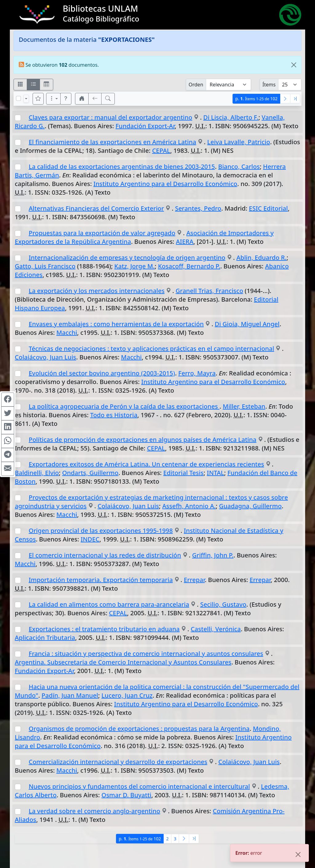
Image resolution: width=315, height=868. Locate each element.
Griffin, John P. (213, 555)
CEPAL (161, 151)
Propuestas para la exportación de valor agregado (102, 233)
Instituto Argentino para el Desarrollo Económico (165, 184)
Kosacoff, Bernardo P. (189, 266)
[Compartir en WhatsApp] (8, 441)
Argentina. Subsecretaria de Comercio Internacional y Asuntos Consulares (123, 662)
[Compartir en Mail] (8, 469)
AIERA (185, 242)
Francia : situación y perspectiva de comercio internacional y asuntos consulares (146, 654)
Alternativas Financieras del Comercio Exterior (96, 208)
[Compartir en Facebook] (8, 399)
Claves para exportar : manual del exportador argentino (110, 117)
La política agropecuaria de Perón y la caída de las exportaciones (124, 406)
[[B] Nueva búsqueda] (108, 99)
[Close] (294, 65)
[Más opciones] (54, 99)
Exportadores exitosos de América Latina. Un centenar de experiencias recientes (146, 464)
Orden (196, 85)
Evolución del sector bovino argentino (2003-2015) (102, 373)
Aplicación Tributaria (45, 638)
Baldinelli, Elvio (37, 473)
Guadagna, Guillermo (250, 506)
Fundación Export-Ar (145, 126)
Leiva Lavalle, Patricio (239, 142)
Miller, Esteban (244, 406)
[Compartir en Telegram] (8, 455)
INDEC (90, 539)
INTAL (215, 473)
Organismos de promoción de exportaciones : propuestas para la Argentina (139, 729)
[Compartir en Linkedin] (8, 427)
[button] (66, 99)
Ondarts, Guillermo (90, 473)
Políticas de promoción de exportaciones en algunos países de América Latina (142, 440)
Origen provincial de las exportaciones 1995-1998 (101, 531)
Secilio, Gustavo (223, 604)
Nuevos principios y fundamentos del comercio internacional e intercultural (139, 786)
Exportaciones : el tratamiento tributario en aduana (104, 629)
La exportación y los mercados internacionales (97, 291)
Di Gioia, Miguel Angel (247, 324)
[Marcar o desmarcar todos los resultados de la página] (18, 98)
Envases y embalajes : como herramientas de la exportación (116, 324)
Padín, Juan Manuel (70, 695)
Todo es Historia (114, 415)
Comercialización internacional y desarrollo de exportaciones (118, 762)
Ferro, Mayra (197, 373)
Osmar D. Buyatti (126, 795)
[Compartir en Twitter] (8, 413)
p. (256, 99)
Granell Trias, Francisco (209, 291)
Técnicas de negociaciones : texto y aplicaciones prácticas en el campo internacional (151, 349)
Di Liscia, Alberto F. (231, 117)
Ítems (269, 85)
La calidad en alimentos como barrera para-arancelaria (109, 604)
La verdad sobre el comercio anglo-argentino (94, 811)
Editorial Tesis (183, 473)
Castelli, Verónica (216, 629)
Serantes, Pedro (198, 208)
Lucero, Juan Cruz (127, 695)
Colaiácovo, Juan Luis (46, 357)
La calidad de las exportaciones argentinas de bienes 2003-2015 (122, 166)
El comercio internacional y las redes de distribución (105, 555)
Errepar (194, 580)
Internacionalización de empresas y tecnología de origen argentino (127, 258)
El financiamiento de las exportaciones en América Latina (112, 142)
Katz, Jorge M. (135, 266)
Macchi (67, 333)
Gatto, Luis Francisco (45, 266)
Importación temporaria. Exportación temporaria (101, 580)
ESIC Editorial (268, 208)
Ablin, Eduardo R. (261, 258)
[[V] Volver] (95, 99)
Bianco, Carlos (239, 166)
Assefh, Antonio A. (189, 506)
